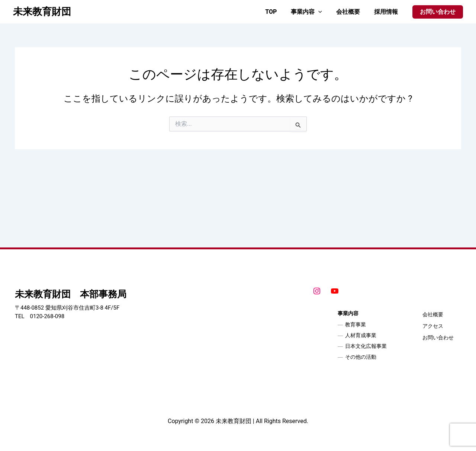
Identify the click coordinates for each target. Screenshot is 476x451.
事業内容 (312, 12)
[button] (438, 12)
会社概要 (351, 12)
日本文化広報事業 (366, 346)
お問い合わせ (438, 338)
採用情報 (387, 12)
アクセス (433, 326)
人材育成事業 (361, 335)
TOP (279, 12)
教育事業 (356, 324)
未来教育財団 (42, 12)
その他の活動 (361, 357)
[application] (324, 12)
